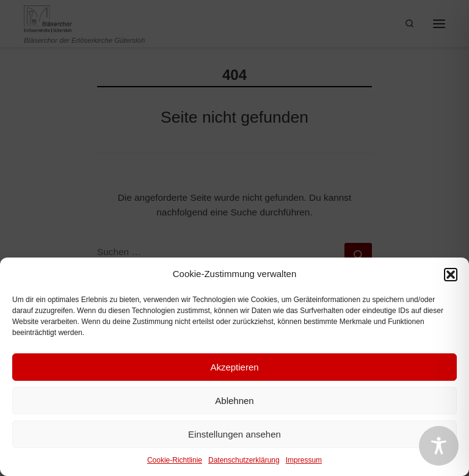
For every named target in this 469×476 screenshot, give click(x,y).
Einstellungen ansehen (234, 434)
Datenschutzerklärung (244, 460)
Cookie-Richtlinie (175, 460)
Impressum (304, 460)
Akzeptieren (234, 367)
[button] (451, 275)
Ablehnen (234, 401)
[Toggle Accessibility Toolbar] (439, 446)
